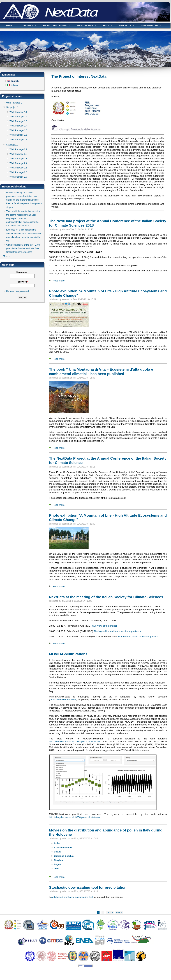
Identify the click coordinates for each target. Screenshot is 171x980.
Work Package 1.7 (18, 140)
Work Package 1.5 (18, 130)
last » (119, 912)
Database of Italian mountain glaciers (138, 637)
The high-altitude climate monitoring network (117, 631)
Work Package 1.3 (18, 121)
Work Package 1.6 (18, 135)
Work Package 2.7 (18, 177)
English (13, 81)
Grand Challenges (54, 26)
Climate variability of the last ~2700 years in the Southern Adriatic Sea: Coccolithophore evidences (23, 248)
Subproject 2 (12, 145)
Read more (59, 281)
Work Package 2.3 (18, 159)
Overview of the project (104, 626)
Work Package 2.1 (18, 149)
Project (27, 26)
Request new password (18, 291)
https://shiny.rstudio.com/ (63, 700)
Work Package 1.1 (18, 112)
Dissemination (149, 26)
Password (22, 282)
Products (124, 26)
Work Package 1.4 (18, 126)
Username (22, 272)
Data (105, 26)
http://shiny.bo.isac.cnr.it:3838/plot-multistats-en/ (75, 742)
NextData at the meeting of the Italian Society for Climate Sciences (106, 597)
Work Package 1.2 (18, 117)
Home (9, 26)
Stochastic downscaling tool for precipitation (88, 887)
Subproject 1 (12, 107)
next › (110, 912)
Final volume (84, 26)
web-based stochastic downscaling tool (72, 897)
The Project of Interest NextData (79, 76)
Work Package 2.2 (18, 154)
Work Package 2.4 (18, 163)
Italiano (13, 85)
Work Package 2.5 (18, 168)
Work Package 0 (14, 103)
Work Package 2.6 (18, 172)
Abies (57, 843)
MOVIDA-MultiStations (68, 654)
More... (6, 256)
